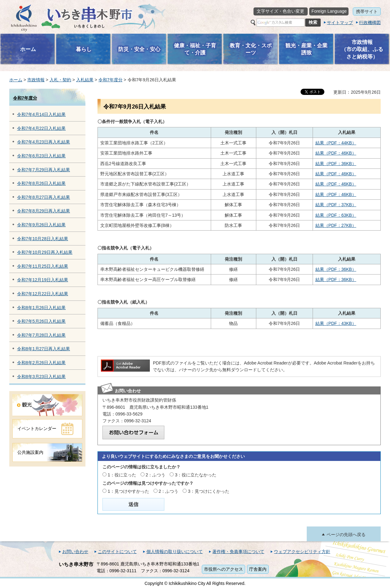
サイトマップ (340, 23)
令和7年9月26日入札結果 (41, 225)
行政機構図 (370, 23)
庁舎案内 (258, 569)
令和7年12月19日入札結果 (43, 280)
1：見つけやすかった (128, 491)
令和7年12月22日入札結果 (43, 294)
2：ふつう (156, 475)
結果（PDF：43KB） (336, 323)
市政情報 (36, 80)
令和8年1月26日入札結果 (41, 308)
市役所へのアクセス (223, 569)
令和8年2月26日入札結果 (41, 363)
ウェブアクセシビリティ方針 (302, 552)
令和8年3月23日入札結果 (41, 377)
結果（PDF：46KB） (336, 153)
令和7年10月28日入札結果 (43, 239)
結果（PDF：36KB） (336, 164)
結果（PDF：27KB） (336, 225)
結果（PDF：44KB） (336, 143)
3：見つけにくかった (209, 491)
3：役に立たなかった (196, 475)
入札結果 (85, 80)
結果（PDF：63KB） (336, 215)
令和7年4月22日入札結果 (41, 128)
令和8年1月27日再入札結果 (43, 349)
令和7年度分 (110, 80)
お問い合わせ (75, 552)
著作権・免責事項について (238, 552)
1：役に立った (122, 475)
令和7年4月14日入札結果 (41, 114)
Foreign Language (329, 11)
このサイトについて (117, 552)
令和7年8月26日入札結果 (41, 183)
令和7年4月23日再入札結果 (43, 142)
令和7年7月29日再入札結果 (43, 170)
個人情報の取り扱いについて (175, 552)
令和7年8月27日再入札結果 (43, 197)
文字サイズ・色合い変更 (280, 11)
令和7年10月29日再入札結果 (45, 252)
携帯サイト (367, 11)
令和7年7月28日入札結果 (41, 335)
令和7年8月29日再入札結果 (43, 211)
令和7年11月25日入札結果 (43, 266)
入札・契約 (60, 80)
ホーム (16, 80)
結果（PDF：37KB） (336, 205)
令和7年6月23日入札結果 (41, 156)
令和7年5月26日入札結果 (41, 321)
